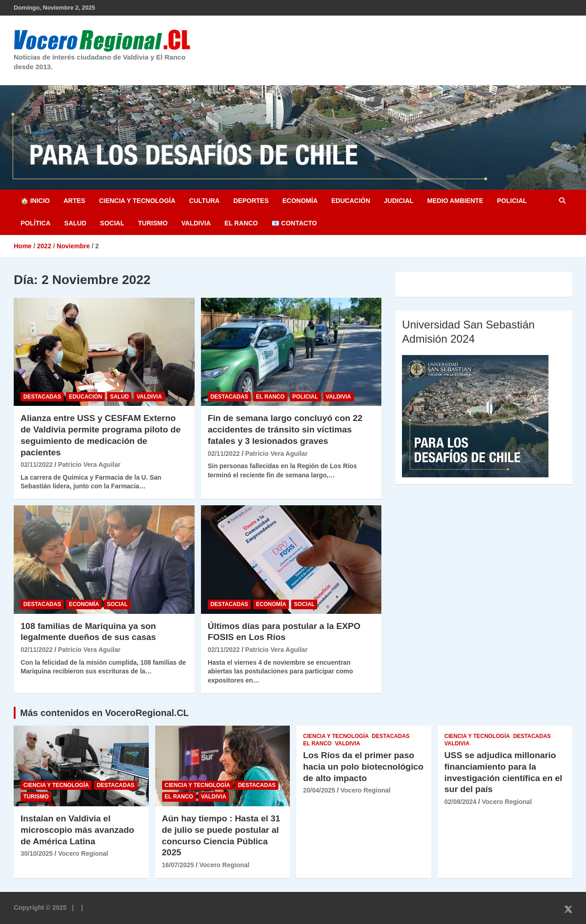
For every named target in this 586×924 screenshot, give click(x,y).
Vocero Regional (83, 853)
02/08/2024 (461, 802)
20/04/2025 (319, 790)
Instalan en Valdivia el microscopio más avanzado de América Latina (77, 830)
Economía (300, 201)
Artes (74, 201)
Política (35, 223)
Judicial (399, 201)
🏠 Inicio (35, 201)
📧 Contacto (294, 223)
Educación (351, 201)
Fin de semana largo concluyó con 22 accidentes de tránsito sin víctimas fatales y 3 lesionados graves (285, 429)
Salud (75, 223)
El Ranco (241, 223)
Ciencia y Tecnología (137, 201)
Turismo (153, 223)
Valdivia (196, 223)
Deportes (251, 201)
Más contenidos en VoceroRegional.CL (105, 713)
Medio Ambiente (455, 201)
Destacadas (42, 397)
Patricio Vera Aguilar (89, 465)
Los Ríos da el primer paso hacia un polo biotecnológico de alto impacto (363, 766)
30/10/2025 (37, 853)
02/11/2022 (37, 465)
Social (112, 223)
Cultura (204, 201)
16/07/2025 (178, 865)
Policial (512, 201)
